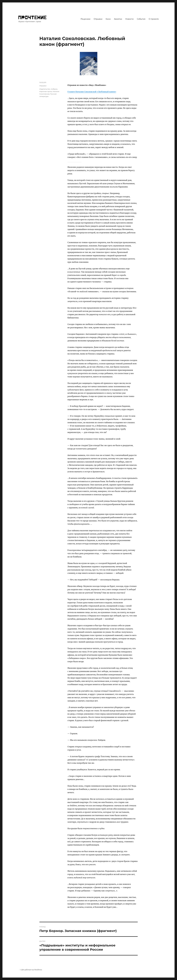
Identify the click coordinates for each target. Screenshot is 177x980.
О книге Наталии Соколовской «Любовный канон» (92, 92)
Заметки (118, 19)
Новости (129, 19)
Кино (108, 19)
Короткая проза (46, 91)
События (141, 19)
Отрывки (98, 19)
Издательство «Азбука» (49, 89)
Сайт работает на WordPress (31, 970)
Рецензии (85, 19)
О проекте (154, 19)
